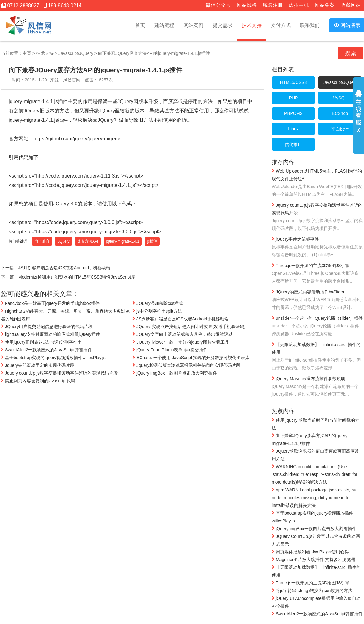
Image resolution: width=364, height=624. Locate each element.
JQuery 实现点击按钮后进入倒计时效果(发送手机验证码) (189, 327)
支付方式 (281, 25)
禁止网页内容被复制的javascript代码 (38, 381)
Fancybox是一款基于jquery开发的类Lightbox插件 (50, 303)
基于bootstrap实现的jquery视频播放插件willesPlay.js (53, 358)
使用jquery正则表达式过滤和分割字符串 (41, 342)
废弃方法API (88, 241)
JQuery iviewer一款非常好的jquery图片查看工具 (181, 342)
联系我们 (310, 25)
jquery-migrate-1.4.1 (123, 241)
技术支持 (252, 25)
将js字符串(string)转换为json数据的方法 (312, 590)
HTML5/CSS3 (293, 82)
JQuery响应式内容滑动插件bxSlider (317, 300)
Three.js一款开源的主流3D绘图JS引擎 (317, 274)
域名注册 (273, 5)
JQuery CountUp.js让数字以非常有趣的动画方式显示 (316, 540)
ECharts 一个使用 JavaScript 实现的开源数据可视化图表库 (191, 358)
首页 (140, 25)
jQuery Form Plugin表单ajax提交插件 (170, 350)
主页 (27, 53)
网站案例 (193, 25)
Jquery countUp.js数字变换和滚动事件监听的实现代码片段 (59, 373)
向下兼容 (42, 241)
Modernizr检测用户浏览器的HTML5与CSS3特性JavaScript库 (77, 277)
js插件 (152, 241)
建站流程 (164, 25)
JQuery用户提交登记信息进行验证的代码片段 (47, 327)
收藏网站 (351, 5)
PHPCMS (293, 113)
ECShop (340, 113)
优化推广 (293, 144)
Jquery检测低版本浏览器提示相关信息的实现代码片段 (186, 365)
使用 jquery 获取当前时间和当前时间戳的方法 (316, 424)
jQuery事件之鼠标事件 (317, 247)
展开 (358, 115)
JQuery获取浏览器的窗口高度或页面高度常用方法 (315, 455)
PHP (294, 98)
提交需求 (223, 25)
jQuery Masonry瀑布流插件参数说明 (317, 387)
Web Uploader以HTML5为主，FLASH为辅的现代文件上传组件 (317, 183)
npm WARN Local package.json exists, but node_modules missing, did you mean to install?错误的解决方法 (315, 497)
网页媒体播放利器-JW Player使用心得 (310, 551)
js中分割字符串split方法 (157, 311)
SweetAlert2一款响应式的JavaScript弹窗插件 (46, 350)
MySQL (340, 98)
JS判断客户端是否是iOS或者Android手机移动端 (64, 268)
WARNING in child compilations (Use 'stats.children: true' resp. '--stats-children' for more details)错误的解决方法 (315, 474)
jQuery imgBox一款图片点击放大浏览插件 (175, 373)
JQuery (64, 241)
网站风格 (247, 5)
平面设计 (340, 129)
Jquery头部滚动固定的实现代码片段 (38, 365)
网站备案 (325, 5)
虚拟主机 (299, 5)
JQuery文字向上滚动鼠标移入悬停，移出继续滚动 (183, 334)
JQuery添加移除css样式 (158, 303)
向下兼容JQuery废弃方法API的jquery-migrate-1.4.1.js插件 (154, 53)
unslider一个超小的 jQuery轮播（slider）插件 (317, 326)
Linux (293, 129)
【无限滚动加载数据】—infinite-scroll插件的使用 (317, 357)
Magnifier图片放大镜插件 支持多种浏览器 (314, 559)
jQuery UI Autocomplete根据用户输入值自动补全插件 (316, 602)
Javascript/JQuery (76, 53)
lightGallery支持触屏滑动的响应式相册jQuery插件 (50, 334)
